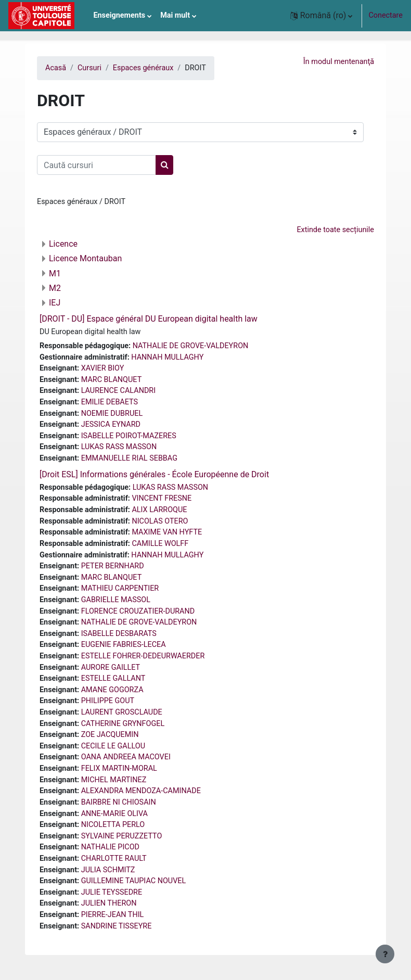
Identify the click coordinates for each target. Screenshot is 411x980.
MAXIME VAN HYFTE (167, 532)
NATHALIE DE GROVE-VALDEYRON (191, 346)
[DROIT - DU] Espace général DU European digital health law (149, 319)
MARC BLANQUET (112, 380)
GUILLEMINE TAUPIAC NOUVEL (134, 881)
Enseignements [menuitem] (119, 15)
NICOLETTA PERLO (113, 825)
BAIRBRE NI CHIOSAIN (119, 802)
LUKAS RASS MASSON (119, 447)
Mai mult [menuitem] (175, 15)
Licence (63, 244)
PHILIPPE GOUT (108, 701)
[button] (322, 16)
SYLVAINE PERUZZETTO (122, 836)
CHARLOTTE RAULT (114, 858)
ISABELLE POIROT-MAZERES (129, 436)
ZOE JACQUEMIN (110, 735)
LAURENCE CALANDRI (118, 391)
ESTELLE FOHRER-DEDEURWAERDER (143, 656)
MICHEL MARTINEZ (114, 780)
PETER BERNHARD (113, 566)
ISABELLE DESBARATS (119, 634)
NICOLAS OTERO (160, 521)
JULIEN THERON (109, 903)
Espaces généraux (143, 68)
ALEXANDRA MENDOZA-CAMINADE (141, 791)
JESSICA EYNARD (111, 424)
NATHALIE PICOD (110, 847)
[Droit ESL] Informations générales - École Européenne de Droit (154, 474)
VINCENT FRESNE (162, 498)
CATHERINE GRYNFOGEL (123, 724)
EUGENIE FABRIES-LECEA (124, 645)
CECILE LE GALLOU (113, 746)
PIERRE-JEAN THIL (113, 915)
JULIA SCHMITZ (108, 870)
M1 (55, 273)
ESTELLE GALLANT (113, 678)
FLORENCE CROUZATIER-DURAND (138, 611)
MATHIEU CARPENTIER (120, 588)
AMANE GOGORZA (112, 690)
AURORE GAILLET (111, 667)
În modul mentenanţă (339, 62)
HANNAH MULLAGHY (167, 357)
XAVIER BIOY (103, 368)
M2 (55, 288)
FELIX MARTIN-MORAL (119, 768)
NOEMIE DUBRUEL (112, 413)
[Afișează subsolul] (385, 954)
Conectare (386, 15)
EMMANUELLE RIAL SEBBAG (129, 458)
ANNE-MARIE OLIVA (114, 814)
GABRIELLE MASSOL (116, 600)
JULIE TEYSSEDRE (112, 892)
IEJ (55, 303)
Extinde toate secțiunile (335, 230)
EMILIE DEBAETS (110, 402)
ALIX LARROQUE (159, 510)
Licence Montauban (85, 258)
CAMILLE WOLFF (160, 544)
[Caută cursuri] (97, 165)
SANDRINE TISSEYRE (117, 926)
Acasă (56, 68)
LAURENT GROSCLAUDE (122, 712)
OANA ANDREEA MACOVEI (126, 757)
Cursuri (89, 68)
